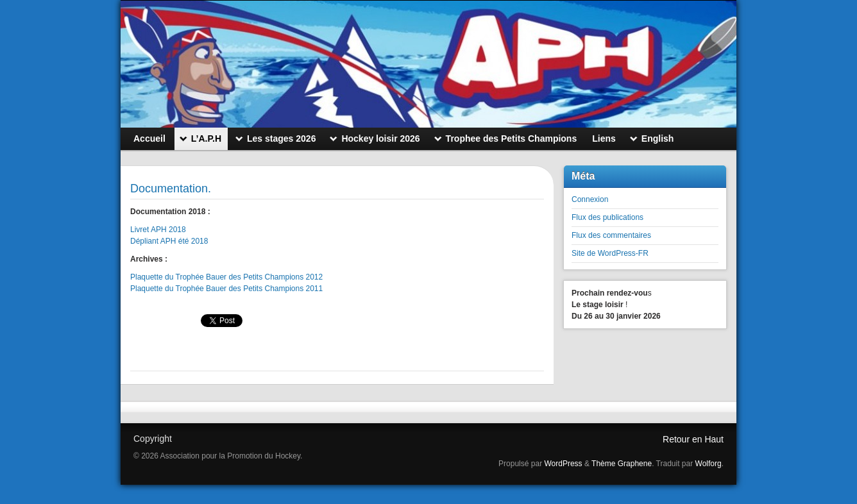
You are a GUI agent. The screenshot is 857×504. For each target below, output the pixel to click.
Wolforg (709, 464)
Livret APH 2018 (158, 230)
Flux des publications (607, 217)
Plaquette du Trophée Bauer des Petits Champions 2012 (226, 277)
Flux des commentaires (611, 235)
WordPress (563, 464)
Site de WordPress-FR (610, 253)
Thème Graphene (622, 464)
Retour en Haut (693, 439)
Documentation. (171, 189)
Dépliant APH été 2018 (169, 241)
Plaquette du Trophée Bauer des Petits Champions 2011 (228, 289)
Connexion (590, 199)
